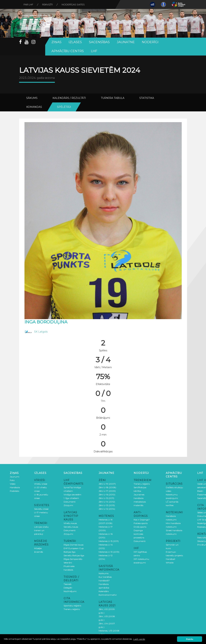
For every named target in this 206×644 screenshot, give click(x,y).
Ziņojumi (68, 505)
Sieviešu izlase (41, 509)
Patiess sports (141, 523)
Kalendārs (104, 591)
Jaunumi (15, 477)
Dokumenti (70, 502)
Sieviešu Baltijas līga (74, 555)
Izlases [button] (75, 42)
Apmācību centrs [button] (68, 51)
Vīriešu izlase (41, 484)
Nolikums (104, 573)
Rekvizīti (47, 4)
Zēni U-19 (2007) (107, 484)
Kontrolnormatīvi (108, 595)
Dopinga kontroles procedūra (139, 534)
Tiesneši (68, 584)
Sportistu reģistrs (72, 606)
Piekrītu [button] (190, 639)
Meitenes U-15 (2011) (109, 541)
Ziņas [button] (56, 42)
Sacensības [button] (99, 42)
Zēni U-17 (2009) (107, 491)
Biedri (200, 491)
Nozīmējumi (70, 591)
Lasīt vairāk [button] (139, 639)
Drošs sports (140, 527)
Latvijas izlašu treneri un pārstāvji (41, 530)
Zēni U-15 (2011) (106, 498)
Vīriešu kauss (70, 523)
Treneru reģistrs (72, 609)
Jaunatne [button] (126, 42)
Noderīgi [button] (150, 42)
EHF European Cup (74, 548)
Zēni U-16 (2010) (107, 495)
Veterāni (68, 563)
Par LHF (28, 4)
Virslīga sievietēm (72, 495)
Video (13, 484)
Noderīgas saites (73, 4)
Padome (202, 495)
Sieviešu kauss (71, 527)
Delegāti (68, 588)
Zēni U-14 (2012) (107, 502)
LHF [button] (94, 51)
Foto (12, 480)
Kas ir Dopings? (142, 520)
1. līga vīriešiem (71, 498)
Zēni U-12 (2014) (107, 509)
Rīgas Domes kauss (74, 545)
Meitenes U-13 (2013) (109, 552)
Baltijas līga (70, 552)
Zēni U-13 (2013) (107, 505)
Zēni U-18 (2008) (107, 487)
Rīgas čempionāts (73, 559)
